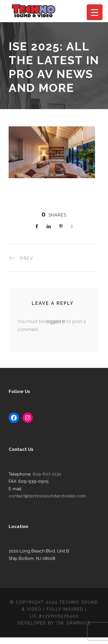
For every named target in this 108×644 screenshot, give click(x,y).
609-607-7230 (44, 488)
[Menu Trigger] (95, 12)
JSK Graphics (74, 629)
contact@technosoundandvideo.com (58, 503)
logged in (53, 335)
